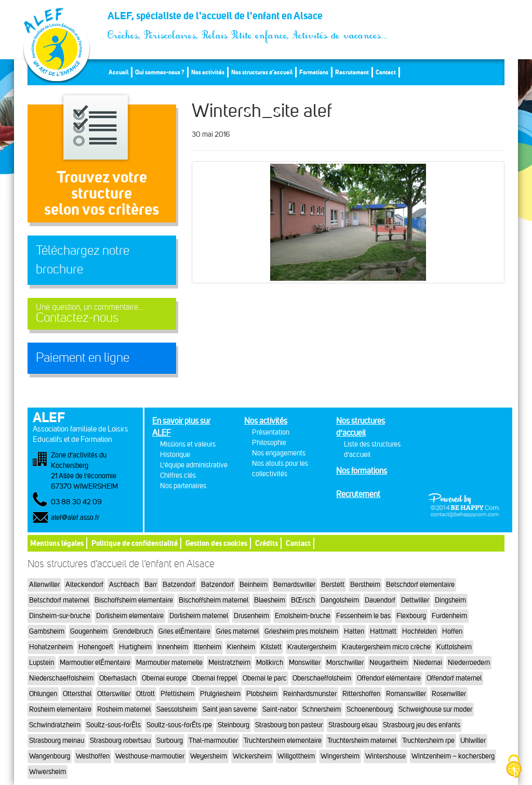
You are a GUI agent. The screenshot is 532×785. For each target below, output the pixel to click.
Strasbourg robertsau (120, 741)
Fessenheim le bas (363, 616)
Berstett (333, 585)
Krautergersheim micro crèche (386, 647)
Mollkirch (270, 663)
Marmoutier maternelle (169, 663)
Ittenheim (208, 647)
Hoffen (452, 631)
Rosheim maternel (124, 709)
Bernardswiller (294, 585)
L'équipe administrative (194, 465)
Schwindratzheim (55, 725)
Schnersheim (322, 709)
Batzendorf (179, 585)
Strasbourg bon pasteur (289, 725)
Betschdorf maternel (59, 600)
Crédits (267, 543)
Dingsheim (450, 600)
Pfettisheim (177, 694)
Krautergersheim (312, 647)
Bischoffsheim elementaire (134, 600)
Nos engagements (279, 453)
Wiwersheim (48, 772)
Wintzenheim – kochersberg (453, 756)
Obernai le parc (265, 678)
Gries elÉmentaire (184, 631)
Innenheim (173, 647)
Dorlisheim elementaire (130, 616)
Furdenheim (449, 616)
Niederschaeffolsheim (61, 678)
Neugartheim (389, 663)
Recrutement (352, 72)
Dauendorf (380, 600)
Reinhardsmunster (310, 694)
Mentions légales (57, 543)
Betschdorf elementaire (420, 585)
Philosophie (269, 443)
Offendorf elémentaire (389, 678)
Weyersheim (209, 756)
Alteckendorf (84, 585)
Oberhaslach (118, 678)
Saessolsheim (177, 709)
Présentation (271, 432)
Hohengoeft (96, 647)
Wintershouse (385, 756)
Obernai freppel (215, 678)
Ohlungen (43, 694)
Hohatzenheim (51, 647)
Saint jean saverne (230, 709)
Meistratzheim (229, 663)
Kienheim (241, 647)
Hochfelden (419, 631)
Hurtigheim (135, 647)
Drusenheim (251, 616)
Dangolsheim (340, 600)
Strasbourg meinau (57, 741)
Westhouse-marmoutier (150, 756)
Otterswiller (114, 694)
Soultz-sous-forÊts (114, 725)
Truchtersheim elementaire (283, 741)
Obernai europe (164, 678)
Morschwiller (345, 663)
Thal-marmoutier (213, 741)
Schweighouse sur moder (435, 709)
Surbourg (170, 741)
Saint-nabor (280, 709)
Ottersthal (77, 694)
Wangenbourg (50, 756)
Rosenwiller (449, 694)
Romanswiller (406, 694)
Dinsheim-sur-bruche (60, 616)
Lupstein (42, 663)
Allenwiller (44, 585)
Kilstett (271, 647)
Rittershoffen (361, 694)
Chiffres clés (178, 475)
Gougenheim (89, 631)
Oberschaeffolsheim (322, 678)
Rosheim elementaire (60, 709)
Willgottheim (296, 756)
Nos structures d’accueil (262, 72)
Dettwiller (415, 600)
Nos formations (362, 471)
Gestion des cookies (216, 543)
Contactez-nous (102, 314)
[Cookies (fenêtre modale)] (514, 767)
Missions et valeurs (188, 444)
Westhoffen (93, 756)
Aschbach (124, 585)
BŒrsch (303, 600)
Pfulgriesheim (220, 694)
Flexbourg (411, 616)
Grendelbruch (133, 631)
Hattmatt (383, 631)
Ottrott (145, 694)
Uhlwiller (473, 741)
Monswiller (305, 663)
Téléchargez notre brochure (83, 260)
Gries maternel (237, 631)
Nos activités (208, 72)
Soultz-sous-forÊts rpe (179, 725)
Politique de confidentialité (135, 543)
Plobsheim (262, 694)
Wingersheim (340, 756)
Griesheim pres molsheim (301, 631)
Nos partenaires (183, 486)
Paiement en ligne (83, 358)
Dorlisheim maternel (199, 616)
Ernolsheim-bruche (303, 616)
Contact (386, 72)
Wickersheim (252, 756)
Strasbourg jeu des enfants (422, 725)
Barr (151, 585)
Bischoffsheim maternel (214, 600)
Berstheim (365, 585)
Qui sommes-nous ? (160, 72)
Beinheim (254, 585)
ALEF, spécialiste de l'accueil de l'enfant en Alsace (248, 19)
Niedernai (428, 663)
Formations (314, 72)
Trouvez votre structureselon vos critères (102, 193)
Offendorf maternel (454, 678)
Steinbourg (234, 725)
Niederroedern (469, 663)
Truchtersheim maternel (362, 741)
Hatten (354, 631)
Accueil (118, 72)
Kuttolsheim (454, 647)
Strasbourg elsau (353, 725)
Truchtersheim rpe (428, 741)
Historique (175, 455)
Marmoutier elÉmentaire (95, 663)
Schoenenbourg (370, 709)
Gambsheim (47, 631)
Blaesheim (270, 600)
